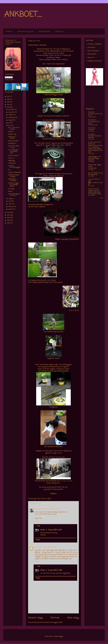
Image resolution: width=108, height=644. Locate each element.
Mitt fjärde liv (92, 120)
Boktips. (10, 191)
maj (10, 199)
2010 (8, 218)
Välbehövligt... (12, 161)
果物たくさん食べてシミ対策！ (95, 183)
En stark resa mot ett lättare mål (95, 143)
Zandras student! (13, 156)
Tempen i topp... (12, 134)
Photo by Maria (40, 509)
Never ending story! (93, 51)
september (12, 118)
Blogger (61, 637)
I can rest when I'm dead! (94, 180)
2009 (9, 221)
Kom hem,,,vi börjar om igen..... (14, 147)
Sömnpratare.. (92, 47)
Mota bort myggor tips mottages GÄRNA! (13, 185)
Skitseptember (92, 168)
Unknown (38, 547)
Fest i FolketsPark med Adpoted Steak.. (13, 152)
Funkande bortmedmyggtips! (14, 167)
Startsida (55, 618)
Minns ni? (11, 158)
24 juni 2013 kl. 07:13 (52, 509)
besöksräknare (9, 80)
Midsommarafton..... (14, 141)
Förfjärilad (91, 160)
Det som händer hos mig (95, 173)
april (10, 201)
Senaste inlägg (35, 618)
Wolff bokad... (12, 163)
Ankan (43, 530)
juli (10, 123)
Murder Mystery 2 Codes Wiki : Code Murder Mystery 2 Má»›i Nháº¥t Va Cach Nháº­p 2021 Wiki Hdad (95, 149)
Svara (37, 521)
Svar (39, 526)
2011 (8, 215)
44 (11, 44)
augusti (11, 120)
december (12, 110)
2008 (9, 223)
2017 (8, 97)
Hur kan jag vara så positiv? (94, 123)
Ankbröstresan (44, 31)
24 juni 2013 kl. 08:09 (49, 547)
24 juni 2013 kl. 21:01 (55, 530)
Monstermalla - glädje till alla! (95, 166)
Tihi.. (9, 170)
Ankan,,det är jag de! (25, 31)
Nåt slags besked (93, 175)
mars (10, 204)
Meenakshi (91, 112)
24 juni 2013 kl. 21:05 (55, 570)
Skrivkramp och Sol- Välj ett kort (95, 115)
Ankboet (9, 31)
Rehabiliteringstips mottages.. (14, 176)
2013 (8, 107)
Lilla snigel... (12, 189)
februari (11, 207)
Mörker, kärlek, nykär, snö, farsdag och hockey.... (95, 193)
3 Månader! (91, 130)
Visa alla (101, 198)
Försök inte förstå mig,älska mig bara (94, 190)
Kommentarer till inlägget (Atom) (51, 623)
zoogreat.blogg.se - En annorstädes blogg (94, 158)
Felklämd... (11, 132)
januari (11, 209)
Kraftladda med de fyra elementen (95, 137)
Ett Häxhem (92, 134)
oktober (11, 115)
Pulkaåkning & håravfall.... (95, 61)
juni (10, 126)
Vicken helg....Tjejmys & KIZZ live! (14, 195)
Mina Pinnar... (92, 128)
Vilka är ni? (91, 58)
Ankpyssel (59, 31)
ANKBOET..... (23, 15)
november (12, 112)
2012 (9, 213)
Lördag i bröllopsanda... (15, 172)
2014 (8, 105)
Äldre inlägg (73, 618)
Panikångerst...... (13, 143)
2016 (9, 99)
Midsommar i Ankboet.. (12, 138)
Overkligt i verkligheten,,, (95, 44)
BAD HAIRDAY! (92, 54)
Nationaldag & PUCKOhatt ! (13, 180)
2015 (8, 102)
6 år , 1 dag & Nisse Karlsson (14, 128)
